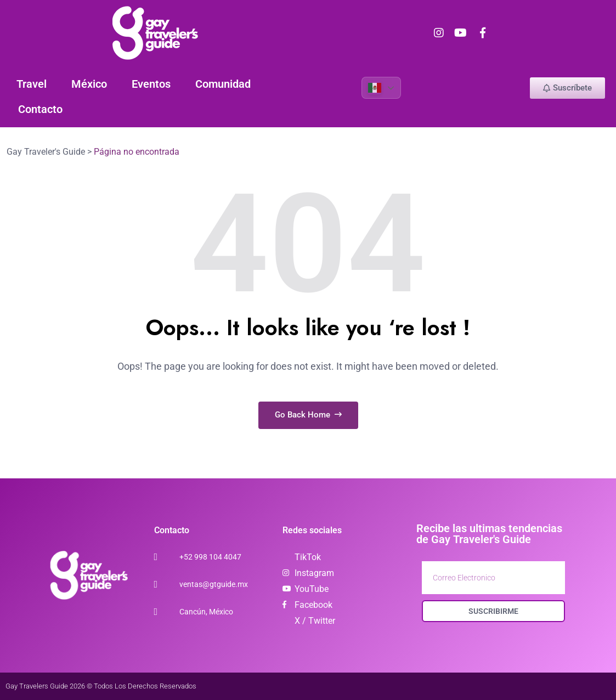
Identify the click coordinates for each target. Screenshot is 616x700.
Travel (32, 84)
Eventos (151, 84)
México (89, 84)
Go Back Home (308, 415)
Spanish (375, 88)
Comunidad (223, 84)
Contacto (40, 109)
